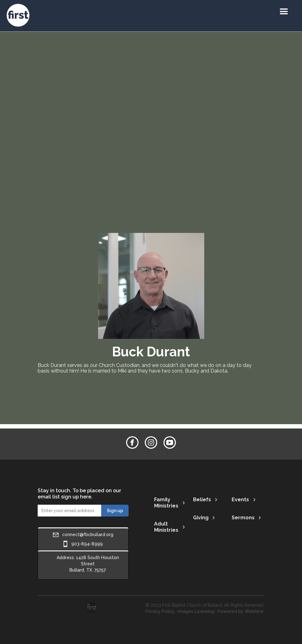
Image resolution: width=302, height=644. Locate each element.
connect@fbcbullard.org (88, 535)
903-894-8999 (87, 544)
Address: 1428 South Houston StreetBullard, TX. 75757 (88, 564)
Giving (201, 518)
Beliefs (202, 500)
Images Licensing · (197, 611)
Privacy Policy (160, 611)
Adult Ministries (166, 527)
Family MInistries (166, 503)
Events (240, 500)
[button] (284, 12)
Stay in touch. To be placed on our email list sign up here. (79, 494)
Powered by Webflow (241, 611)
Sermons (243, 518)
